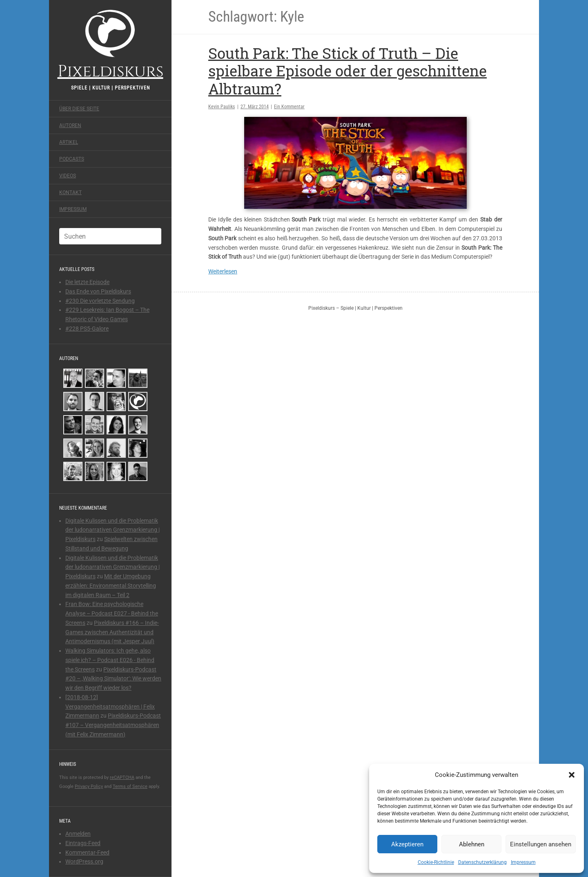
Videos (68, 176)
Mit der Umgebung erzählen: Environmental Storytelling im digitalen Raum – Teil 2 (111, 586)
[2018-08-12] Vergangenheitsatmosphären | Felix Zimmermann (110, 707)
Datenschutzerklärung (482, 862)
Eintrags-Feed (83, 843)
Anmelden (78, 834)
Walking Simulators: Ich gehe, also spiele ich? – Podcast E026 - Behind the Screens (110, 660)
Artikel (69, 142)
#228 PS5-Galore (87, 329)
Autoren (70, 125)
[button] (572, 775)
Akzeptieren (407, 844)
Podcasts (72, 159)
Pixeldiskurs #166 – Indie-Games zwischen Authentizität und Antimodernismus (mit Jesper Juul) (112, 632)
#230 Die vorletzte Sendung (100, 301)
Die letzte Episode (87, 282)
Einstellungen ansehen (541, 844)
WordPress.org (84, 861)
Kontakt (70, 192)
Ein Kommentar (289, 107)
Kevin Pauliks (222, 107)
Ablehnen (472, 844)
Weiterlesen (223, 271)
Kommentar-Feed (87, 852)
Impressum (523, 862)
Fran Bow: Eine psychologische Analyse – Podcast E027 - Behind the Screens (112, 613)
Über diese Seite (79, 109)
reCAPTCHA (122, 777)
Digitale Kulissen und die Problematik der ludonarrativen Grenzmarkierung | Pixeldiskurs (112, 530)
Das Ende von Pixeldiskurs (98, 291)
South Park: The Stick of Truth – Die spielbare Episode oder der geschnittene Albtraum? (347, 71)
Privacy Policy (89, 786)
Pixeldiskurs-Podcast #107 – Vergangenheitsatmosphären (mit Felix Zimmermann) (113, 725)
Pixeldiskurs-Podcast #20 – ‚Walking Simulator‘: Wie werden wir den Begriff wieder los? (113, 679)
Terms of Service (130, 786)
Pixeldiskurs (110, 44)
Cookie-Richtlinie (436, 862)
